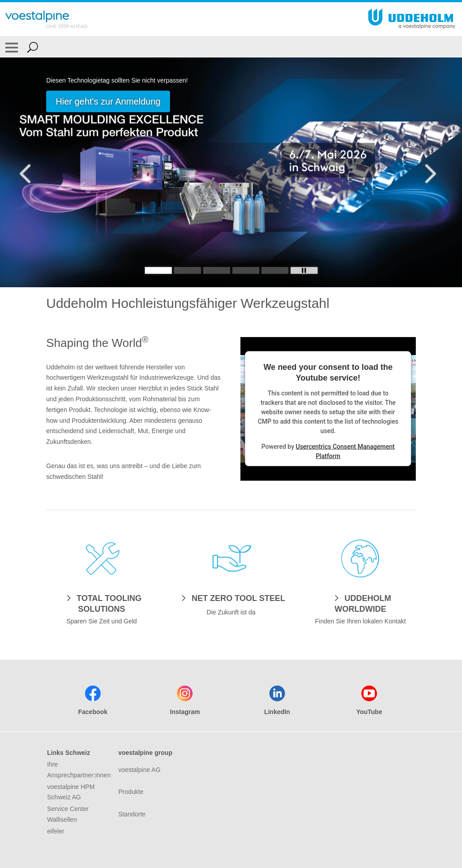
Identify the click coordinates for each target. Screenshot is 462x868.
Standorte (132, 814)
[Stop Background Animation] (304, 270)
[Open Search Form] (33, 47)
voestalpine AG (139, 770)
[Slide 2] (187, 270)
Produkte (131, 792)
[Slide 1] (158, 270)
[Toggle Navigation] (12, 47)
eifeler (56, 831)
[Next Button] (428, 172)
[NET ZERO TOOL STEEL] (231, 598)
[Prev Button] (34, 172)
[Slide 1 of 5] (231, 172)
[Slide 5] (275, 270)
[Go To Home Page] (47, 19)
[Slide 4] (246, 270)
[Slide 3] (217, 270)
